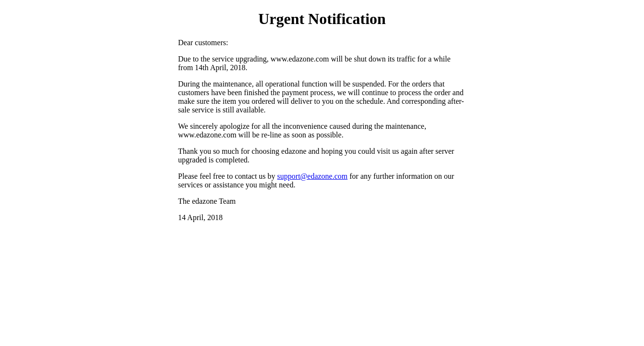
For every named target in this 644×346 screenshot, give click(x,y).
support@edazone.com (313, 176)
